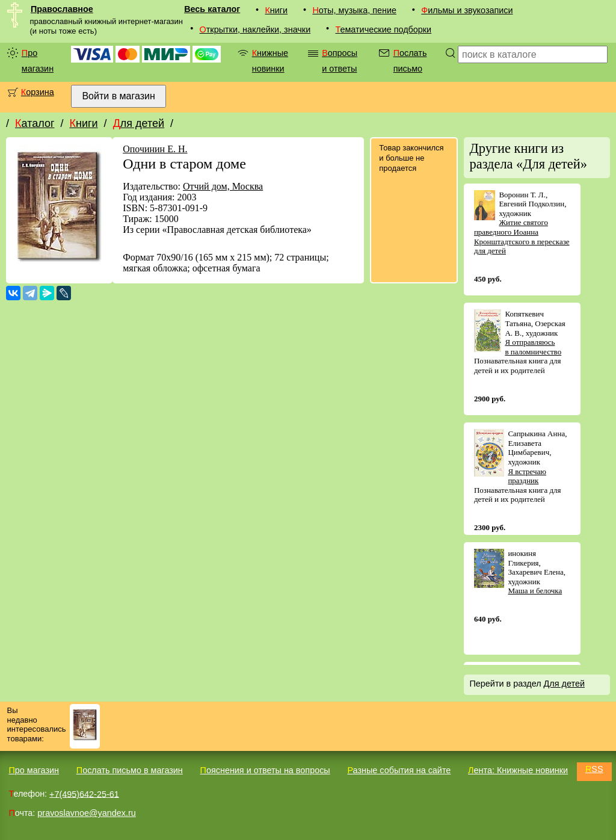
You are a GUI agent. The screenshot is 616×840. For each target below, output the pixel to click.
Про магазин (38, 61)
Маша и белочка (535, 591)
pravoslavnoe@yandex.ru (86, 813)
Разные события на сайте (399, 770)
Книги (276, 10)
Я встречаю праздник (527, 476)
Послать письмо (410, 61)
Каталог (35, 123)
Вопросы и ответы (340, 61)
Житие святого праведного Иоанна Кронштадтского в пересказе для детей (522, 236)
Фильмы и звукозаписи (467, 10)
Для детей (139, 123)
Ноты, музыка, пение (354, 10)
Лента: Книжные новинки (518, 770)
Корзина (38, 92)
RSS (594, 769)
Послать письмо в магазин (130, 770)
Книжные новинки (270, 61)
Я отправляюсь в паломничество (533, 347)
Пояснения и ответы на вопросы (265, 770)
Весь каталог (212, 9)
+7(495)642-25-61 (84, 794)
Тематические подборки (383, 29)
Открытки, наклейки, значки (255, 29)
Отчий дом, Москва (223, 186)
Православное (62, 9)
